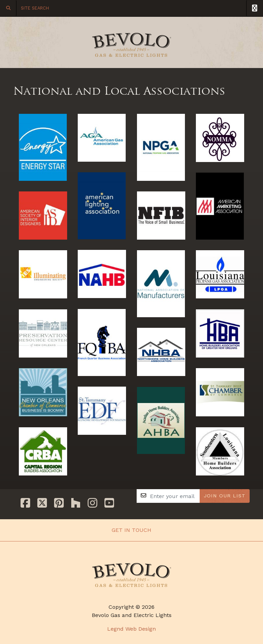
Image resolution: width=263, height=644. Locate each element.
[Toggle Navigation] (254, 8)
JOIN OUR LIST (225, 496)
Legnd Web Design (131, 629)
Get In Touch (131, 530)
